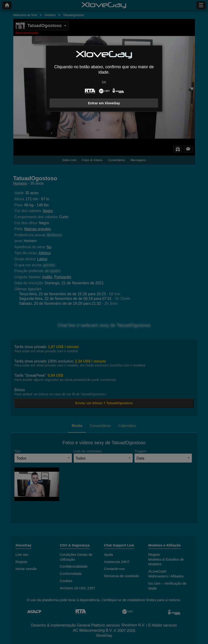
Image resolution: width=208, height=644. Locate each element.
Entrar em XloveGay (104, 103)
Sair (104, 82)
